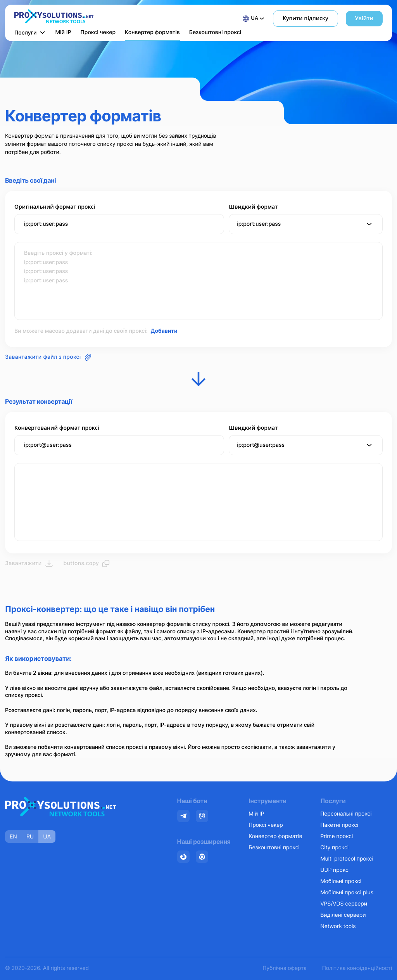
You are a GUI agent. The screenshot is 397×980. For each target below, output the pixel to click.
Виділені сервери (343, 915)
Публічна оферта (284, 968)
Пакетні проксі (339, 825)
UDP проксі (335, 870)
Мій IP (63, 32)
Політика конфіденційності (357, 968)
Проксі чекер (98, 32)
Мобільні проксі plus (347, 893)
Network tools (338, 926)
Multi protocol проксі (347, 859)
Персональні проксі (346, 814)
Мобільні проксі (341, 881)
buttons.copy (87, 563)
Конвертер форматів (152, 32)
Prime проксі (337, 836)
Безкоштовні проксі (215, 32)
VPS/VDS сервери (344, 904)
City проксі (334, 848)
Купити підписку (305, 18)
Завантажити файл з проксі (48, 357)
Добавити (164, 331)
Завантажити (29, 563)
